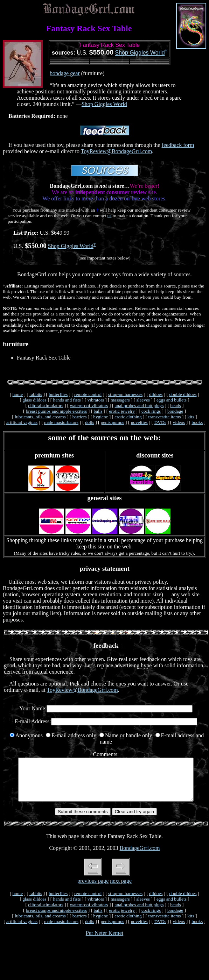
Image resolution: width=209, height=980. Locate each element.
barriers (80, 417)
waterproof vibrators (89, 406)
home (18, 394)
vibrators (96, 400)
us (110, 216)
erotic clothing (128, 417)
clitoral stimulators (46, 406)
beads (175, 406)
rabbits (36, 394)
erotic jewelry (122, 411)
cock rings (151, 411)
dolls (90, 422)
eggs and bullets (172, 400)
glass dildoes (34, 400)
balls (98, 411)
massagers (120, 400)
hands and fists (67, 400)
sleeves (143, 400)
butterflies (58, 394)
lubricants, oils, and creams (40, 417)
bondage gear (65, 73)
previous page (93, 889)
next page (121, 889)
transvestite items (165, 417)
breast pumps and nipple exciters (57, 411)
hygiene (100, 417)
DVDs (160, 422)
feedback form (178, 145)
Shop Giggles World (140, 53)
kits (191, 417)
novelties (139, 422)
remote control (88, 394)
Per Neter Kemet (105, 941)
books (197, 422)
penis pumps (113, 422)
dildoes (156, 394)
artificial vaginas (22, 422)
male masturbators (61, 422)
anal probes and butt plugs (139, 406)
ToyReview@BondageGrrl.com (116, 151)
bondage (175, 411)
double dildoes (183, 394)
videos (179, 422)
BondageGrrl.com (140, 856)
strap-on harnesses (125, 394)
